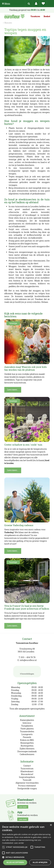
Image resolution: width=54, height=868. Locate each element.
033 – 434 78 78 (28, 657)
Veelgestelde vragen (27, 788)
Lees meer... (13, 390)
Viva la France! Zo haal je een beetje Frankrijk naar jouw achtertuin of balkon (27, 607)
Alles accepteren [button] (15, 862)
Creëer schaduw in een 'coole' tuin (23, 445)
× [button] (51, 825)
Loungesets (27, 734)
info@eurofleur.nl (28, 660)
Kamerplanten (27, 720)
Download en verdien (28, 816)
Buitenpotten (27, 746)
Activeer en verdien (27, 803)
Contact (27, 766)
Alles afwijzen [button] (40, 862)
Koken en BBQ (27, 740)
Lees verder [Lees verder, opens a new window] (19, 843)
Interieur (27, 723)
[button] (27, 857)
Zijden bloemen (27, 749)
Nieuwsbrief (27, 774)
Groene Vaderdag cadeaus (19, 525)
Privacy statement (27, 786)
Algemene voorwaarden (27, 783)
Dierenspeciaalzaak (27, 751)
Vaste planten (27, 729)
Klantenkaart (27, 771)
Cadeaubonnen (27, 754)
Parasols (27, 737)
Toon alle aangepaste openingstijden (27, 709)
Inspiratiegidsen (27, 777)
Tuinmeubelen (27, 731)
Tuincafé (27, 780)
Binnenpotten (27, 743)
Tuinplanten (27, 726)
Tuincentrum (27, 769)
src (29, 4)
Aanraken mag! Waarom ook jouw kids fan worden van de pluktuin (25, 368)
